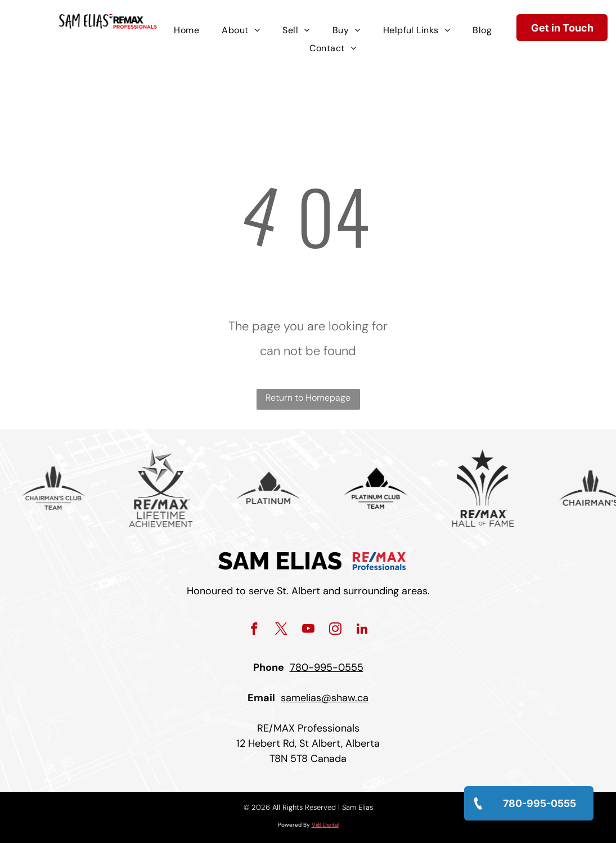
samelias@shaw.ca (325, 698)
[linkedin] (362, 630)
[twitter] (281, 630)
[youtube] (308, 630)
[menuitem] (186, 30)
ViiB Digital (325, 825)
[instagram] (335, 630)
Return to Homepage (308, 398)
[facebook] (254, 630)
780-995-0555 (327, 667)
